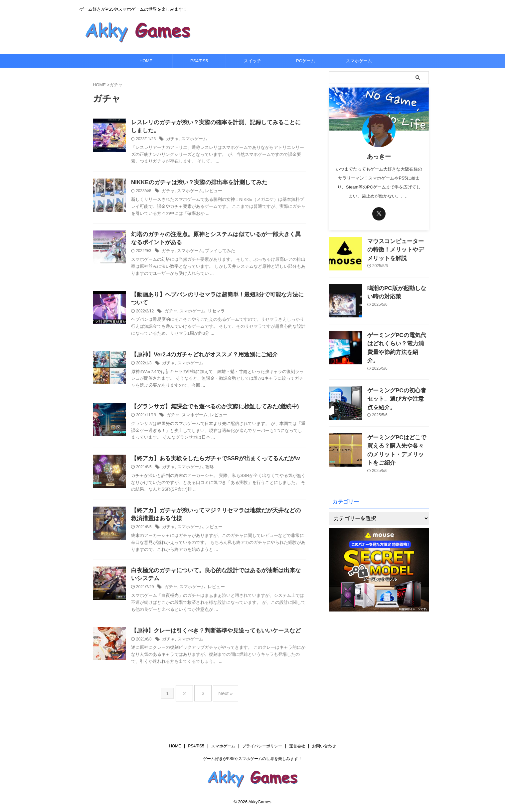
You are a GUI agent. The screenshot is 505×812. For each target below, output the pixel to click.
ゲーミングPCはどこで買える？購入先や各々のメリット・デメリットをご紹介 (396, 436)
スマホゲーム (359, 61)
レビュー (210, 193)
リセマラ (213, 315)
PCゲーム (306, 61)
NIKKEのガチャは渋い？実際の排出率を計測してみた (195, 184)
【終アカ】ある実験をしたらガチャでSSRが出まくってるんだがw (210, 464)
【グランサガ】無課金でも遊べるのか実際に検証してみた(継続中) (210, 411)
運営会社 (297, 746)
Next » (222, 699)
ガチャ (172, 140)
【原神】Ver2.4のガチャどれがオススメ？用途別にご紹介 (200, 359)
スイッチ (252, 61)
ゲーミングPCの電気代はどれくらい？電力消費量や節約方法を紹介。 (398, 342)
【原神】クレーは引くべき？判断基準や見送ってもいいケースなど (211, 639)
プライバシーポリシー (262, 746)
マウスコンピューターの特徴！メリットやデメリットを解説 (398, 248)
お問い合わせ (324, 746)
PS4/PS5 (199, 61)
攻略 (206, 473)
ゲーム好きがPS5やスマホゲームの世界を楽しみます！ (253, 759)
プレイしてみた (216, 254)
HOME (146, 61)
